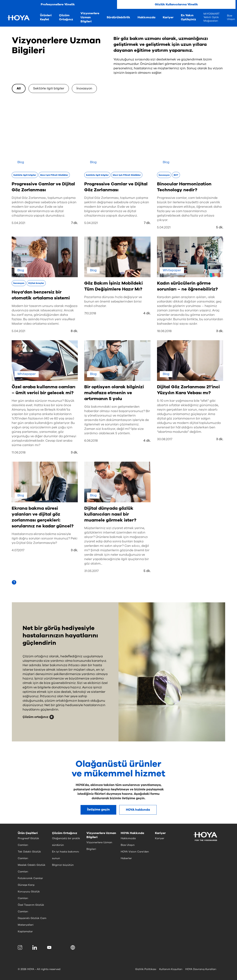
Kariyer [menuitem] (168, 17)
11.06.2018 (19, 452)
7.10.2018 (90, 313)
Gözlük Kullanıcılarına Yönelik (176, 4)
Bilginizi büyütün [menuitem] (63, 865)
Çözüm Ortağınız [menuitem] (66, 17)
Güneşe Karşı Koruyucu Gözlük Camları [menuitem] (29, 892)
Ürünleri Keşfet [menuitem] (46, 17)
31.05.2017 (91, 571)
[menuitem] (21, 947)
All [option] (19, 88)
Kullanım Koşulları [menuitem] (171, 969)
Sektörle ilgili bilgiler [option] (49, 88)
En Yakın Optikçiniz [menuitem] (188, 17)
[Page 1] (14, 582)
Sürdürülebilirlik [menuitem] (118, 17)
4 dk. (147, 313)
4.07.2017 (18, 550)
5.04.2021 (18, 223)
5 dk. (220, 227)
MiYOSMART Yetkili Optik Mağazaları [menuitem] (212, 17)
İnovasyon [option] (84, 88)
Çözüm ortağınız (35, 717)
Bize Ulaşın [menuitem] (231, 17)
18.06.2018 (164, 331)
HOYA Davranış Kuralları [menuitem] (201, 969)
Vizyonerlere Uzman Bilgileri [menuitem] (90, 17)
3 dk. (220, 331)
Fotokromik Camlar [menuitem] (30, 878)
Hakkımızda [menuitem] (146, 17)
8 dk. (74, 331)
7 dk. (74, 223)
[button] (73, 947)
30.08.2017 (165, 439)
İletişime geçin (98, 810)
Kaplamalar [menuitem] (25, 931)
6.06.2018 (91, 441)
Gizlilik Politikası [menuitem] (146, 969)
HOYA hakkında (138, 810)
